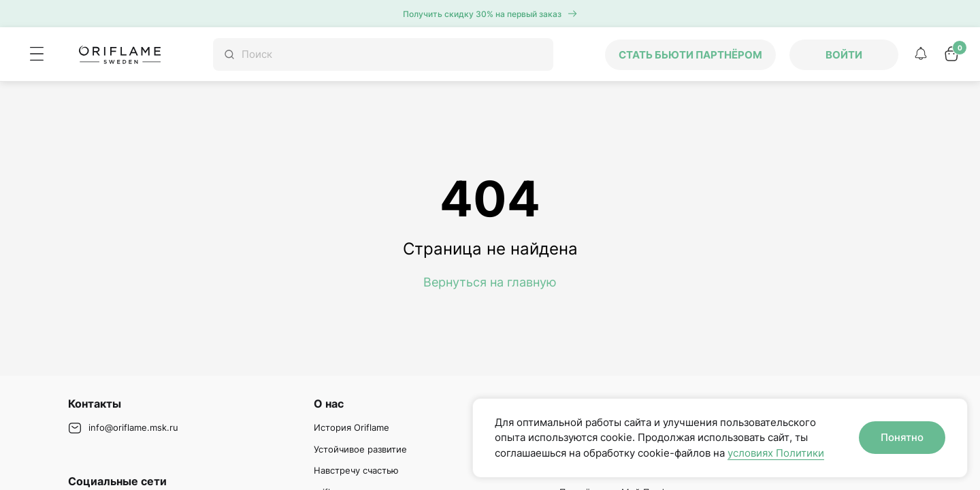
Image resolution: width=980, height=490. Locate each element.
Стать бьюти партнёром (690, 55)
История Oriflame (352, 427)
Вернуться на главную (490, 282)
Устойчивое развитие (360, 449)
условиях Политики (776, 453)
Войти (844, 55)
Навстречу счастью (356, 470)
